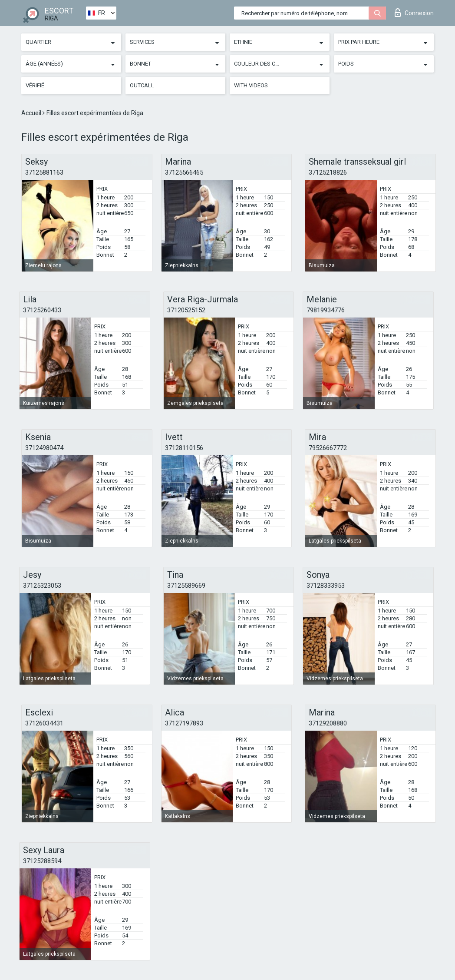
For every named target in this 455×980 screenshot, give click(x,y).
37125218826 (328, 172)
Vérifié (35, 85)
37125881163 (44, 172)
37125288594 (42, 861)
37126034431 (44, 723)
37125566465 (184, 172)
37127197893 (184, 723)
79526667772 (328, 448)
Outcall (142, 85)
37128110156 (184, 448)
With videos (251, 85)
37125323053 (42, 586)
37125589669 (186, 586)
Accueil (32, 113)
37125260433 (42, 310)
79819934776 (326, 310)
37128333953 (326, 586)
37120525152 (186, 310)
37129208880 (328, 723)
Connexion (414, 13)
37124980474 (44, 448)
